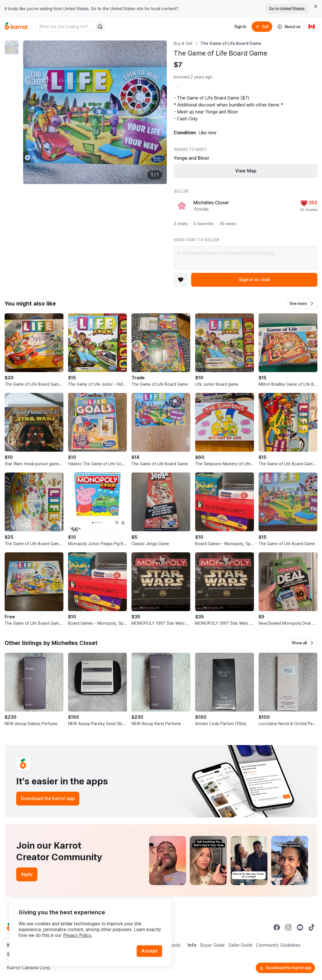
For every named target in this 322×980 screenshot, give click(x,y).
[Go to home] (16, 27)
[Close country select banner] (316, 6)
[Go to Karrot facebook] (277, 927)
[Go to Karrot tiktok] (312, 927)
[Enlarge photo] (95, 112)
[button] (302, 304)
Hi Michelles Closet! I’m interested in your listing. (246, 258)
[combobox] (66, 27)
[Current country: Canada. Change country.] (312, 27)
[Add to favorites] (181, 280)
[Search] (100, 27)
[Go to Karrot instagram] (288, 927)
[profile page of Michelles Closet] (182, 206)
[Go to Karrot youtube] (300, 927)
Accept (149, 951)
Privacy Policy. (78, 935)
